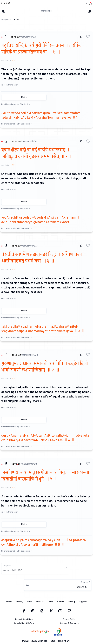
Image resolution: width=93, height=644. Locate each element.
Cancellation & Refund (24, 623)
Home (9, 602)
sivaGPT (40, 602)
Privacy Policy (69, 619)
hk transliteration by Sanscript (17, 124)
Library (20, 602)
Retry (24, 97)
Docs (30, 602)
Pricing (71, 602)
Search (61, 602)
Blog (51, 602)
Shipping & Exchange (69, 623)
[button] (88, 37)
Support (83, 602)
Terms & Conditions (24, 619)
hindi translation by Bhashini (16, 104)
